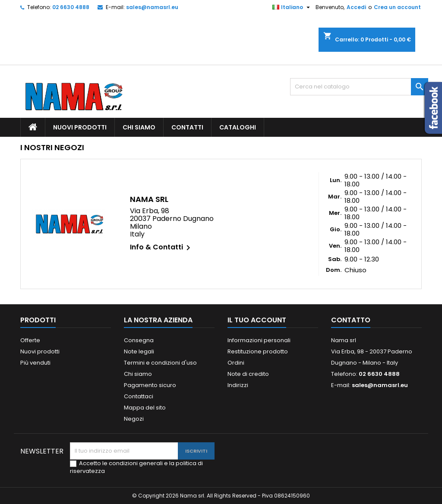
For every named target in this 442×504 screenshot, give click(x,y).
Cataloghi (238, 127)
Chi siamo (139, 127)
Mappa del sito (145, 408)
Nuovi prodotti (80, 127)
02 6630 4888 (71, 7)
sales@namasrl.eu (152, 7)
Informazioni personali (259, 340)
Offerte (30, 340)
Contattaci (139, 396)
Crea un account (397, 7)
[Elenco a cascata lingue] (292, 7)
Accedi (356, 7)
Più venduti (35, 363)
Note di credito (248, 374)
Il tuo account (257, 320)
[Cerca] (359, 87)
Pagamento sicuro (150, 385)
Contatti (187, 127)
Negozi (134, 419)
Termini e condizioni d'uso (160, 363)
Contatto (351, 320)
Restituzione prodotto (258, 351)
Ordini (236, 363)
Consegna (139, 340)
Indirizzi (238, 385)
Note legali (139, 351)
